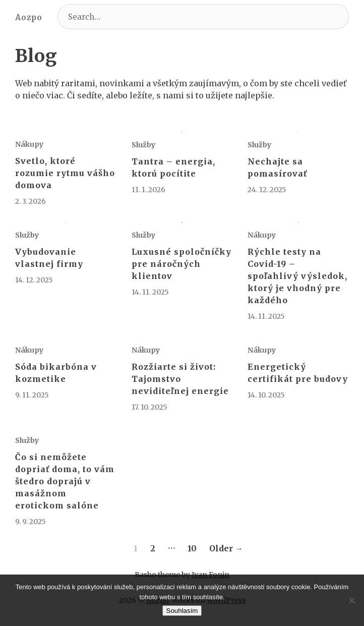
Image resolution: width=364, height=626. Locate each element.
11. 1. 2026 (148, 190)
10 (192, 548)
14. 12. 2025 (34, 280)
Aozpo (29, 17)
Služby (143, 145)
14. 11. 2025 (150, 292)
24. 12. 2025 (267, 190)
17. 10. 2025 (149, 407)
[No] (351, 600)
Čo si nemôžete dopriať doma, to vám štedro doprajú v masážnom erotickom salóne (65, 481)
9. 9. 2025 (31, 522)
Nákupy (29, 144)
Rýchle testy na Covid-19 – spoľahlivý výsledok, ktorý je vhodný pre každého (297, 276)
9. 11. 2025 (32, 395)
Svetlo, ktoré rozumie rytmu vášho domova (65, 173)
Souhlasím (182, 611)
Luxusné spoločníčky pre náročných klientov (181, 264)
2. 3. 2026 (31, 201)
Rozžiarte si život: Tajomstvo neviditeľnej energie (180, 379)
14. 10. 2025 (266, 395)
